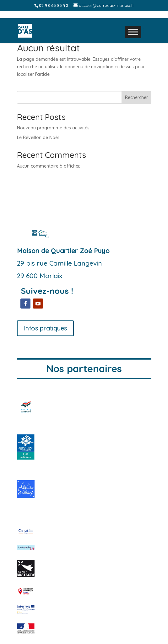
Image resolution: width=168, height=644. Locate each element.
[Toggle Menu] (133, 32)
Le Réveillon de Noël (38, 138)
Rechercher (136, 97)
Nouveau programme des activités (53, 128)
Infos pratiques (45, 328)
